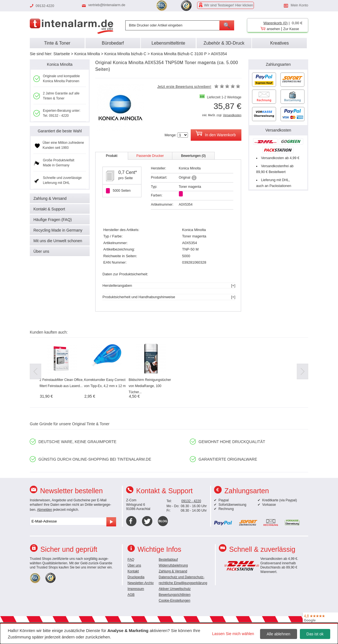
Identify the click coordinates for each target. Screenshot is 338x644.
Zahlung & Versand (50, 198)
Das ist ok (315, 634)
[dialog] (169, 633)
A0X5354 (219, 54)
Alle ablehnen (279, 634)
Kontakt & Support (49, 209)
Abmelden (45, 510)
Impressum (136, 589)
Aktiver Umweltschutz (175, 589)
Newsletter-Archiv (141, 583)
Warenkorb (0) (275, 23)
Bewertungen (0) (193, 156)
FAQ (131, 560)
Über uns (41, 251)
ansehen (273, 29)
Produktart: (159, 178)
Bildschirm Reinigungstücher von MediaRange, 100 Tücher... (150, 386)
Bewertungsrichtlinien (175, 595)
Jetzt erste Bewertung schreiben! (184, 87)
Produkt (112, 156)
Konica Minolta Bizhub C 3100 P (179, 54)
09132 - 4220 (191, 501)
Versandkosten (232, 115)
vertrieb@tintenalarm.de (107, 5)
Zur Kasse (291, 29)
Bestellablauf (168, 560)
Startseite (62, 54)
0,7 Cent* (128, 172)
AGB (131, 595)
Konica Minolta (87, 54)
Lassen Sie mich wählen (233, 634)
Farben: (157, 195)
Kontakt (133, 571)
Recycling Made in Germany (58, 230)
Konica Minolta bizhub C (125, 54)
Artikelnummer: (162, 205)
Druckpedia (136, 577)
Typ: (154, 187)
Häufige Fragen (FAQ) (53, 220)
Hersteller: (159, 168)
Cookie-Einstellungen (174, 601)
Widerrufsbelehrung (173, 565)
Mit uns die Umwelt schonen (58, 241)
